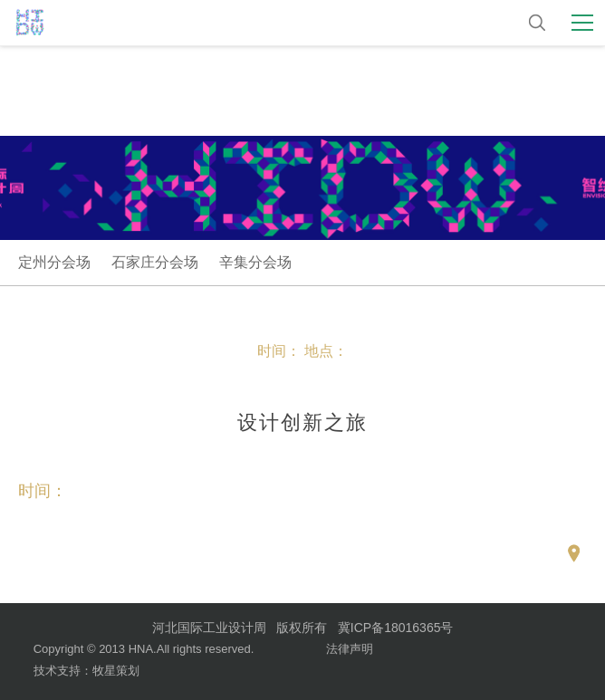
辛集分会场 (255, 262)
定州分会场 (54, 262)
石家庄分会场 (155, 262)
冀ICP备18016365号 (396, 628)
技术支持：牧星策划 (86, 671)
